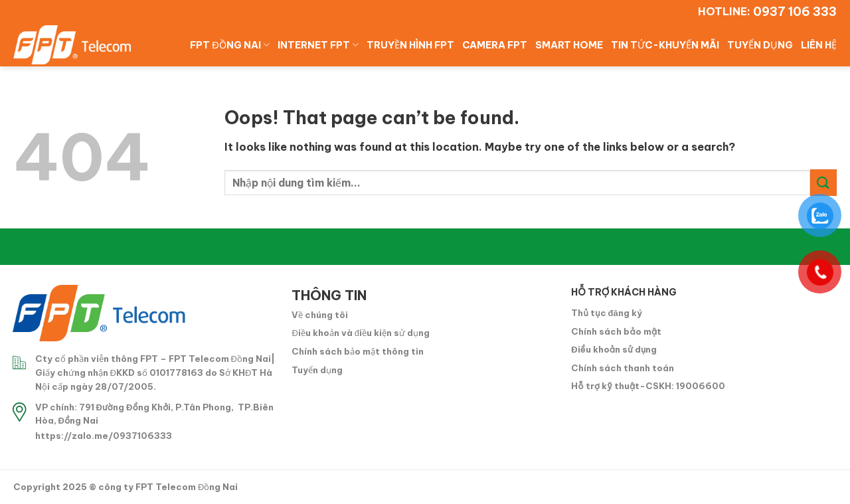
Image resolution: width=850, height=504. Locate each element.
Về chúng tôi (320, 315)
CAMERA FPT (495, 45)
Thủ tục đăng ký (607, 313)
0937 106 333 (795, 12)
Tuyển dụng (317, 370)
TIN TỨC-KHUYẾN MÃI (665, 45)
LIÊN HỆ (819, 45)
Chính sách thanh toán (623, 368)
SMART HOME (569, 45)
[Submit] (823, 182)
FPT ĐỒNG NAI (230, 45)
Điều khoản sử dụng (614, 349)
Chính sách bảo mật (616, 331)
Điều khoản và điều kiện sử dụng (361, 333)
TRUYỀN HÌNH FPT (410, 45)
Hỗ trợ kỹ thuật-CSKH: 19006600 (648, 386)
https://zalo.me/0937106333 (104, 436)
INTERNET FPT (318, 45)
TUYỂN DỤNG (760, 45)
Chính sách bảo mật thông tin (358, 351)
